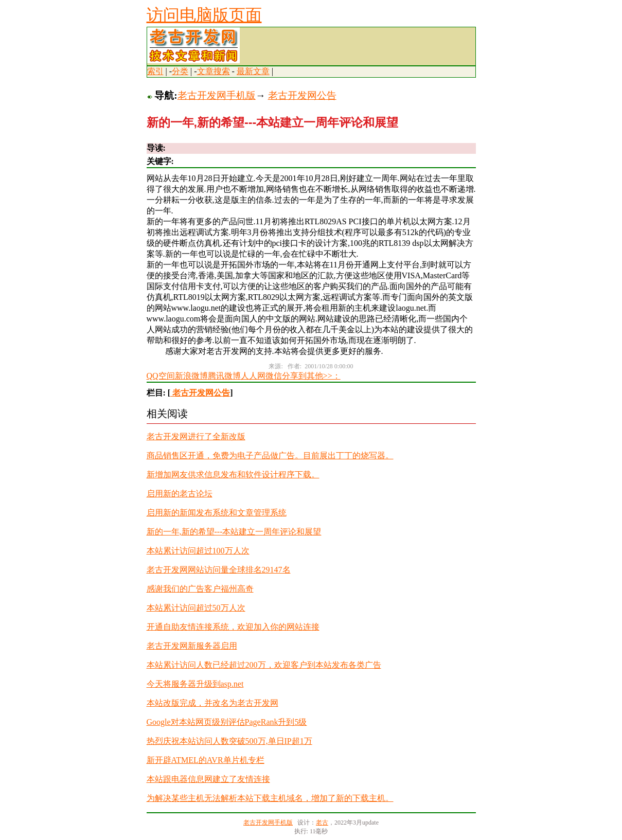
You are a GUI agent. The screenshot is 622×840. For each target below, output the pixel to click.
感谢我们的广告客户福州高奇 (200, 589)
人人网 (253, 376)
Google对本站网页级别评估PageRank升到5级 (227, 722)
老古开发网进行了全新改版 (196, 436)
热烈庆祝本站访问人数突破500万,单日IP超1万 (229, 741)
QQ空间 (161, 376)
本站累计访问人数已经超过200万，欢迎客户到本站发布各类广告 (264, 665)
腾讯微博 (224, 376)
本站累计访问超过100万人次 (198, 551)
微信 (274, 376)
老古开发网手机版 (217, 95)
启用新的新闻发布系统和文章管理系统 (217, 513)
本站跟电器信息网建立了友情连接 (208, 779)
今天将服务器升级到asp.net (195, 684)
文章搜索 (214, 71)
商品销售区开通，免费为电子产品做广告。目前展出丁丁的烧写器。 (270, 455)
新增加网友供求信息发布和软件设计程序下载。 (233, 475)
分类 (180, 71)
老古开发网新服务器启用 (192, 646)
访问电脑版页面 (204, 15)
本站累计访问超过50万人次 (196, 608)
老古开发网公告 (302, 95)
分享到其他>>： (311, 376)
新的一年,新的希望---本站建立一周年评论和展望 (234, 532)
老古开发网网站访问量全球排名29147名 (219, 570)
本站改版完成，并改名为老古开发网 (212, 703)
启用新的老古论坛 (180, 494)
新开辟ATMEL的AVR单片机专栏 (206, 760)
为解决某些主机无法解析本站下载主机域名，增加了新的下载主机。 (270, 798)
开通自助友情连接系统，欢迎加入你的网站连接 (233, 627)
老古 (322, 823)
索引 (155, 71)
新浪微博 (191, 376)
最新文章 (253, 71)
